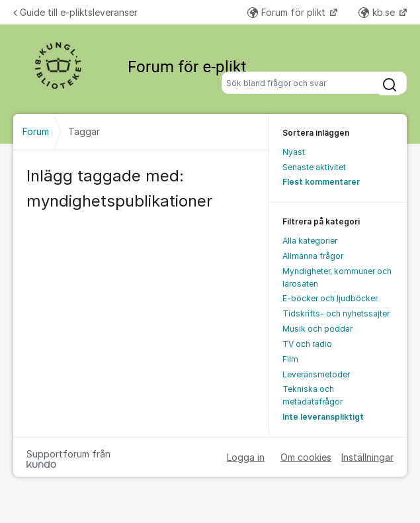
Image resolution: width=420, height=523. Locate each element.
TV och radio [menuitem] (307, 344)
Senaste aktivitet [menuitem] (314, 167)
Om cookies (306, 457)
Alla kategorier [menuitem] (310, 241)
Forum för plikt (288, 12)
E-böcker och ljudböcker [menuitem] (330, 298)
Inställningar (367, 457)
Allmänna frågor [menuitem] (313, 256)
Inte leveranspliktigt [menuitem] (323, 417)
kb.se (378, 12)
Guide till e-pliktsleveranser (75, 12)
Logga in (246, 457)
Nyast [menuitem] (294, 152)
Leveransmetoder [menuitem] (316, 374)
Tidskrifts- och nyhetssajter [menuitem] (336, 313)
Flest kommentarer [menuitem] (321, 182)
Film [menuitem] (290, 359)
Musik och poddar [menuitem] (317, 329)
